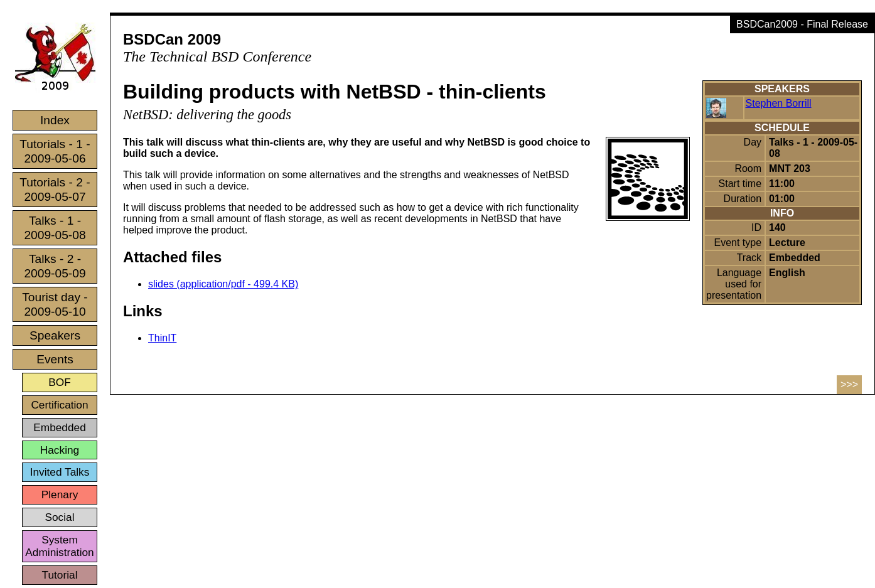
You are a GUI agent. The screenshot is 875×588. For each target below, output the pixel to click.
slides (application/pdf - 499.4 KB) (223, 284)
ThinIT (162, 338)
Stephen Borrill (779, 103)
